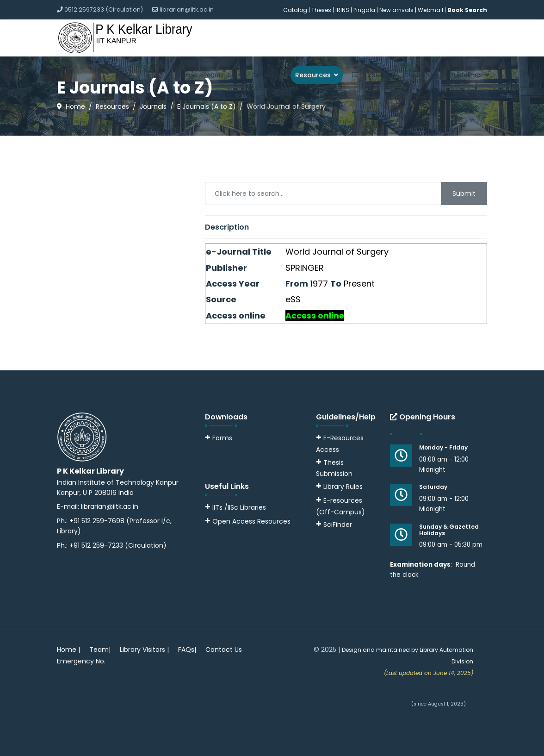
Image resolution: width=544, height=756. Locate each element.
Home (187, 75)
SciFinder (334, 525)
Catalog (295, 10)
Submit (464, 194)
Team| (100, 650)
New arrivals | (399, 10)
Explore (368, 75)
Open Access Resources (251, 521)
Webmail (430, 10)
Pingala (364, 10)
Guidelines (465, 75)
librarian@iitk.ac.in (187, 9)
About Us (221, 75)
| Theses (320, 10)
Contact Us (224, 650)
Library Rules (339, 487)
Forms (219, 438)
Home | (68, 650)
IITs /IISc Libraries (239, 507)
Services (265, 75)
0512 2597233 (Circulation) (104, 9)
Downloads (422, 75)
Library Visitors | (144, 650)
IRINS (343, 10)
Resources (313, 75)
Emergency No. (81, 661)
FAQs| (187, 650)
